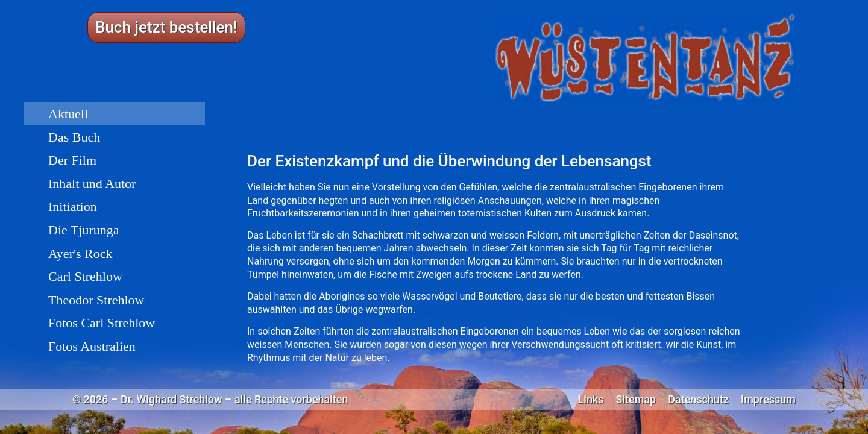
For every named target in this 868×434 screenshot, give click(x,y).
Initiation (73, 206)
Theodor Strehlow (96, 300)
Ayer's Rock (80, 253)
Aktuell (68, 114)
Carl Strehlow (85, 276)
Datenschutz (698, 400)
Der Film (72, 160)
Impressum (768, 400)
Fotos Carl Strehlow (102, 323)
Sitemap (636, 400)
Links (591, 400)
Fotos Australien (92, 346)
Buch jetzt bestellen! (166, 27)
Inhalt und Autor (92, 184)
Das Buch (74, 137)
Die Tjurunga (84, 230)
